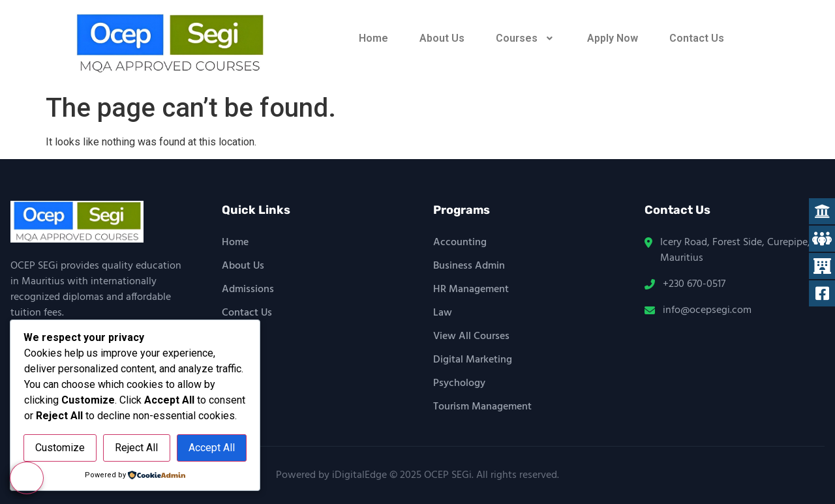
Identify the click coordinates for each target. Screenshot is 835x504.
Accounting (460, 243)
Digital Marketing (473, 360)
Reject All (136, 448)
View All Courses (471, 336)
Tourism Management (482, 407)
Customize (60, 448)
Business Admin (469, 266)
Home (373, 38)
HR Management (471, 289)
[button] (526, 38)
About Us (442, 38)
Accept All (212, 448)
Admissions (248, 289)
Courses (526, 38)
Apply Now (613, 38)
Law (443, 313)
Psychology (459, 383)
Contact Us (697, 38)
